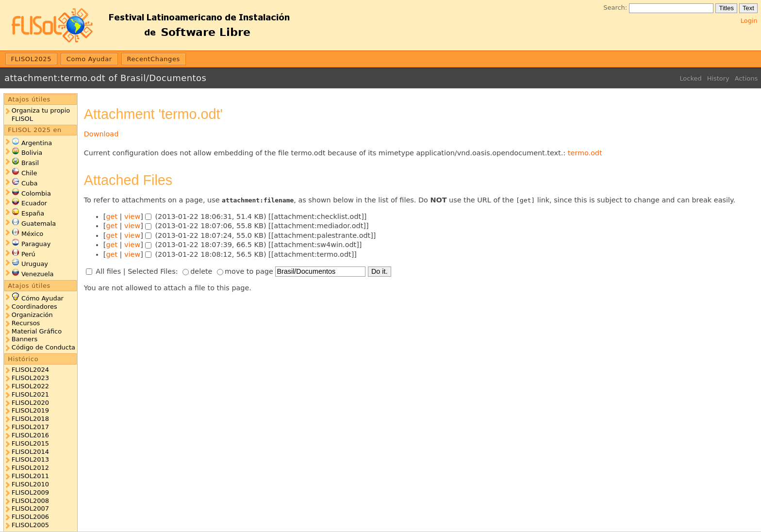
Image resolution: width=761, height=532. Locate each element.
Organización (32, 315)
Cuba (29, 183)
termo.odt (585, 153)
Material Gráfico (37, 331)
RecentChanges (153, 59)
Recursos (26, 323)
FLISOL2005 (30, 525)
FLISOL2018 (30, 419)
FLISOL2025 (32, 59)
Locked (690, 78)
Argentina (37, 143)
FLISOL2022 (30, 386)
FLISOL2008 (30, 501)
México (32, 234)
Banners (25, 339)
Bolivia (32, 153)
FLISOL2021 (30, 394)
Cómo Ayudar (42, 298)
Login (749, 21)
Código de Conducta (43, 347)
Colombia (36, 193)
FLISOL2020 (30, 403)
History (718, 78)
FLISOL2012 (30, 468)
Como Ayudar (89, 59)
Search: (615, 8)
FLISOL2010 (30, 484)
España (33, 213)
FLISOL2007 (30, 508)
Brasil (30, 163)
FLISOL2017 (30, 427)
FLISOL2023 (30, 378)
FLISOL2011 (30, 476)
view (132, 216)
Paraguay (36, 244)
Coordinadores (34, 307)
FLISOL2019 (30, 410)
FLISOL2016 (30, 435)
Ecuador (34, 203)
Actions (746, 78)
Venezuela (38, 274)
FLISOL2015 (30, 443)
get (112, 216)
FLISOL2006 (30, 517)
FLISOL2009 (30, 492)
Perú (28, 254)
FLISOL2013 (30, 459)
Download (101, 134)
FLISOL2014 (30, 452)
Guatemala (39, 224)
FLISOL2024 (30, 370)
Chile (29, 173)
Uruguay (35, 264)
